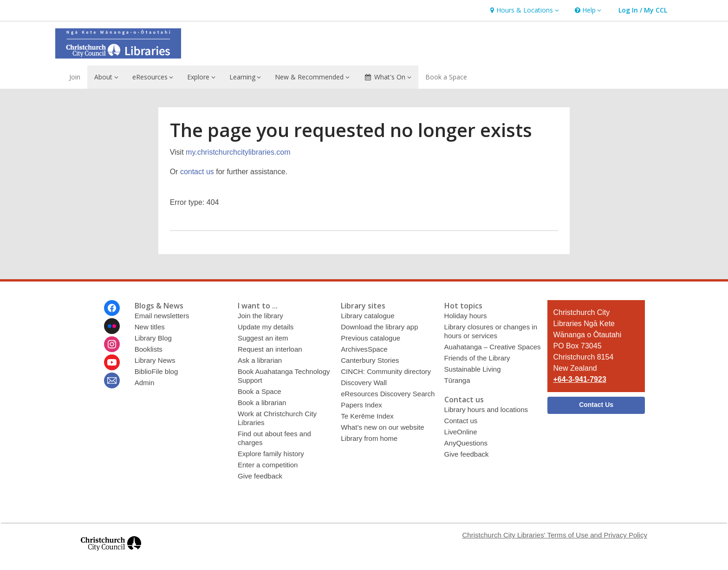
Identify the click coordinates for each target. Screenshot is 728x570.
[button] (523, 10)
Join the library (260, 316)
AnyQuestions (466, 443)
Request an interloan (270, 349)
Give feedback (260, 476)
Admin (145, 383)
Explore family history (271, 454)
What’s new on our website (382, 427)
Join (75, 77)
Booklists (149, 349)
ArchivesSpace (364, 349)
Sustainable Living (473, 369)
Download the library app (379, 327)
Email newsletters (162, 316)
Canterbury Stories (370, 360)
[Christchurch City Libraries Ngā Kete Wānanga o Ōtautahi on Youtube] (112, 362)
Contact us (461, 421)
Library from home (369, 438)
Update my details (266, 327)
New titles (150, 327)
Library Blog (153, 338)
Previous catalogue (370, 338)
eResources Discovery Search (388, 394)
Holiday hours (466, 316)
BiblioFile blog (156, 371)
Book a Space (446, 77)
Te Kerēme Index (367, 416)
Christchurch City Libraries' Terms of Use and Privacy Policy (555, 535)
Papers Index (361, 405)
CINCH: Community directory (386, 371)
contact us (197, 172)
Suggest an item (263, 338)
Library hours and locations (486, 409)
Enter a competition (268, 465)
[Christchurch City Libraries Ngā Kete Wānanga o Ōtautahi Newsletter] (112, 380)
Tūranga (457, 380)
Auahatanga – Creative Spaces (493, 347)
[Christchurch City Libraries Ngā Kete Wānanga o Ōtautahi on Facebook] (112, 308)
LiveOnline (461, 432)
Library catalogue (367, 316)
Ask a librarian (260, 360)
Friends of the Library (477, 358)
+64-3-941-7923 (579, 379)
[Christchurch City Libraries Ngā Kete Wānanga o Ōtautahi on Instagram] (112, 344)
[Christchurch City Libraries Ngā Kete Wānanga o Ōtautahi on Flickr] (112, 326)
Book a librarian (262, 403)
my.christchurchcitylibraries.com (238, 152)
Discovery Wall (364, 383)
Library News (155, 360)
